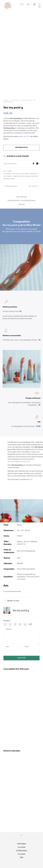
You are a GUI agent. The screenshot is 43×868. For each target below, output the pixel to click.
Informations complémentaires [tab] (21, 201)
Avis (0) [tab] (22, 205)
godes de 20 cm (24, 136)
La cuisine (22, 847)
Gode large (24, 174)
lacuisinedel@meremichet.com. (19, 461)
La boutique (15, 100)
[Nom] (12, 649)
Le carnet (21, 854)
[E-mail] (31, 649)
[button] (22, 4)
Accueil (6, 100)
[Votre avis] (21, 637)
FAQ (31, 479)
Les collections (26, 100)
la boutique (21, 844)
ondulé (12, 179)
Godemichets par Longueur (22, 176)
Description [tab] (22, 197)
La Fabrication (22, 850)
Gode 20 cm (16, 174)
